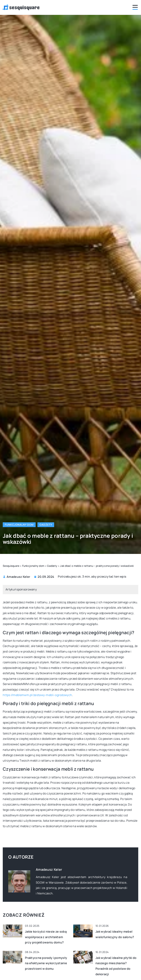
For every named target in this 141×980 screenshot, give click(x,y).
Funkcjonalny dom (19, 525)
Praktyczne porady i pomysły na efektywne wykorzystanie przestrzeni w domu (46, 963)
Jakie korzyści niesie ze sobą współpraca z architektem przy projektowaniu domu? (46, 937)
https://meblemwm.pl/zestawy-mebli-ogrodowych (37, 695)
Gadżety (46, 525)
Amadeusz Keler (18, 577)
